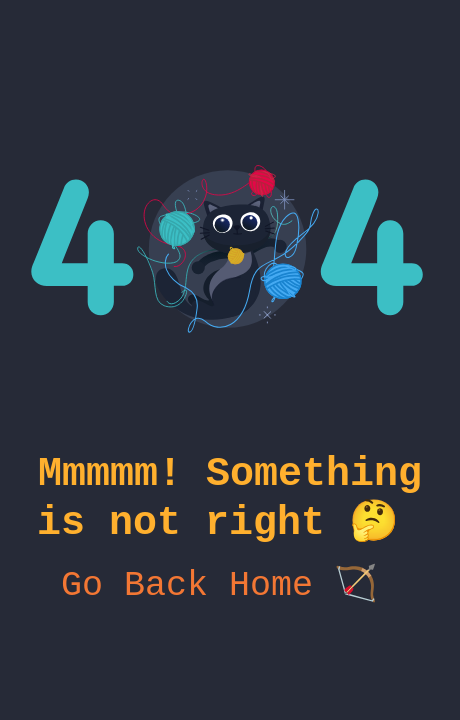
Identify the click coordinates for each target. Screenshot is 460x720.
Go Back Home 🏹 (230, 602)
